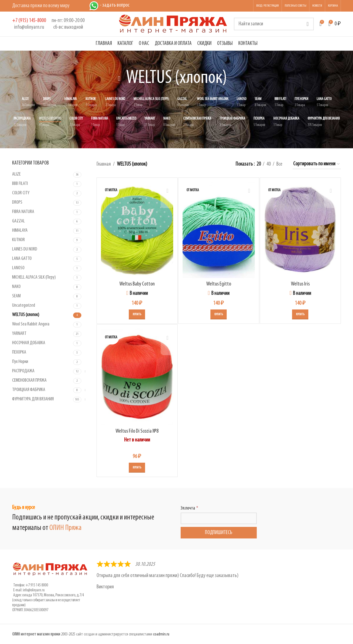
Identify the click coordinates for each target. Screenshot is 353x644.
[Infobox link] (29, 24)
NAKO (16, 287)
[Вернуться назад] (119, 79)
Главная (104, 164)
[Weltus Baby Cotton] (137, 230)
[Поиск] (274, 24)
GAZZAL (18, 221)
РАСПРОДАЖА (23, 371)
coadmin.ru (161, 634)
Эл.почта (188, 508)
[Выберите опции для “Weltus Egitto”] (219, 314)
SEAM (16, 296)
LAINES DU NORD (25, 249)
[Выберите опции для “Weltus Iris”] (300, 314)
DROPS (17, 202)
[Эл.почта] (219, 518)
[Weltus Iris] (300, 230)
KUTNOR (18, 240)
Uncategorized (24, 305)
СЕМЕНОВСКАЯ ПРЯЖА (29, 380)
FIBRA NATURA (23, 212)
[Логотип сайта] (173, 24)
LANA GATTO (22, 259)
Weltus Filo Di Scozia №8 (137, 431)
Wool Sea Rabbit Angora (31, 324)
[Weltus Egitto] (219, 230)
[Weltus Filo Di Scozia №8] (137, 377)
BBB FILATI (20, 184)
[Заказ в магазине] (317, 164)
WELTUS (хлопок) (26, 315)
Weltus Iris (300, 284)
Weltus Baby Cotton (137, 284)
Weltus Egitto (219, 284)
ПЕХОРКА (19, 352)
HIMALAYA (20, 231)
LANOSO (18, 268)
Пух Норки (20, 362)
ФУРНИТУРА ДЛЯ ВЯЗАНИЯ (33, 399)
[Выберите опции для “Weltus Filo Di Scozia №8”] (137, 468)
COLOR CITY (21, 193)
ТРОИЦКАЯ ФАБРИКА (29, 390)
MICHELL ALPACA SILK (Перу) (34, 277)
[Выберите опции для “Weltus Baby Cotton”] (137, 314)
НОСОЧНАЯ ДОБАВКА (29, 343)
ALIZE (16, 174)
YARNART (19, 334)
